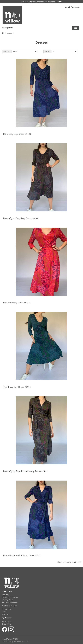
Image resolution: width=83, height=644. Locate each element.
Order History (7, 624)
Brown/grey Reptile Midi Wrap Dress (22, 471)
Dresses (9, 33)
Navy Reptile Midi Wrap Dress (19, 555)
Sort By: (7, 51)
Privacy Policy (8, 600)
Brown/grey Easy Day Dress (17, 218)
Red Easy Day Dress (13, 303)
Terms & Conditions (10, 602)
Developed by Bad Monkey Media (15, 641)
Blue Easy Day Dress (14, 134)
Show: (47, 51)
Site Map (5, 614)
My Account (7, 621)
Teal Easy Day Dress (14, 387)
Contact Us (6, 609)
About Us (6, 595)
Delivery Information (10, 597)
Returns (5, 612)
